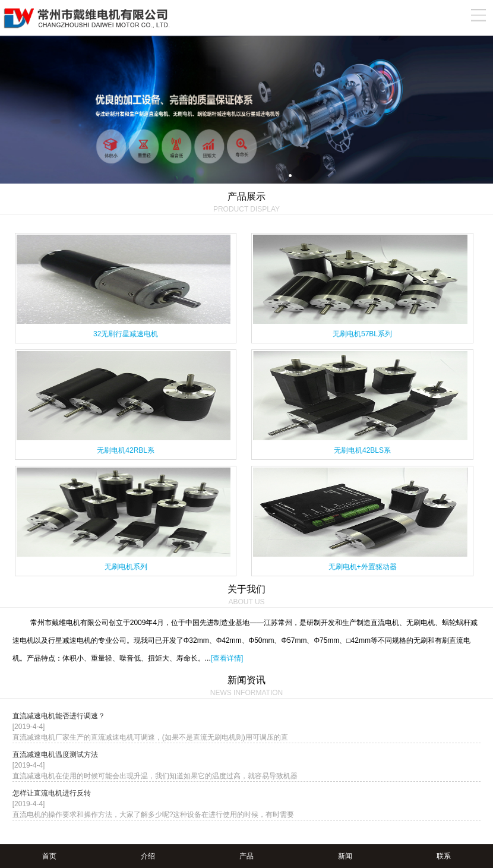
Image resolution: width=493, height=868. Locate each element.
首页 (49, 856)
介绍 (148, 856)
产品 (246, 856)
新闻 (345, 856)
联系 (444, 856)
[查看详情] (227, 658)
